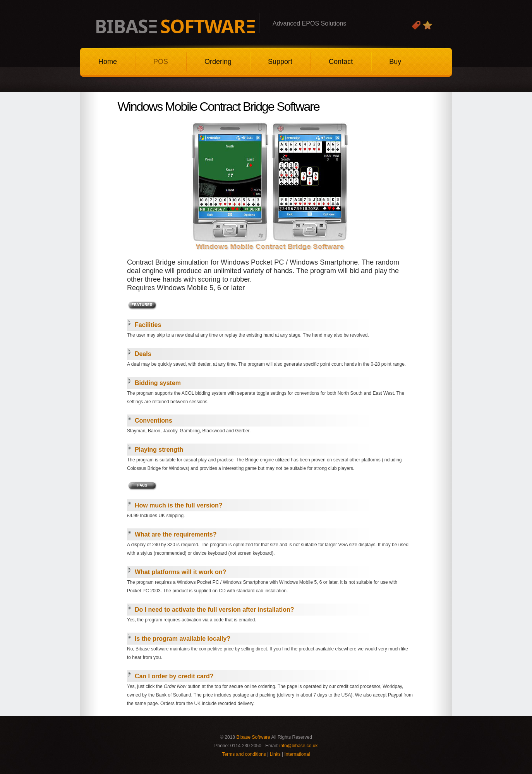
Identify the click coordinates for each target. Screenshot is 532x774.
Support (280, 62)
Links (275, 754)
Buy (395, 62)
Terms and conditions (244, 754)
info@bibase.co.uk (299, 746)
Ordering (218, 62)
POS (161, 62)
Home (108, 62)
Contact (341, 62)
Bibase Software (253, 737)
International (297, 754)
